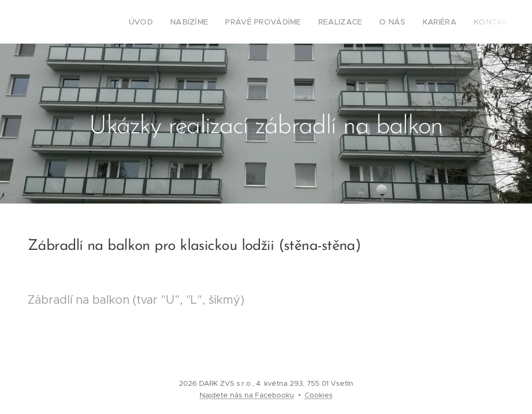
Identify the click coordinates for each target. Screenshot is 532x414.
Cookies (319, 395)
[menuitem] (167, 22)
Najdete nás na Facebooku (247, 395)
